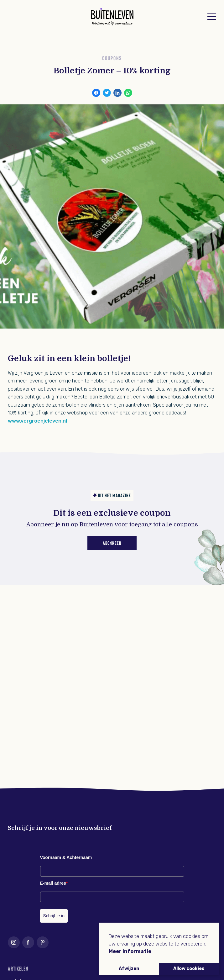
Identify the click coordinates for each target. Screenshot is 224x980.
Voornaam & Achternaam (66, 857)
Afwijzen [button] (129, 969)
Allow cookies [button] (189, 969)
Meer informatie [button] (130, 951)
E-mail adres (54, 883)
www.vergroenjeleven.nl (37, 421)
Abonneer (112, 543)
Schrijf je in (54, 916)
